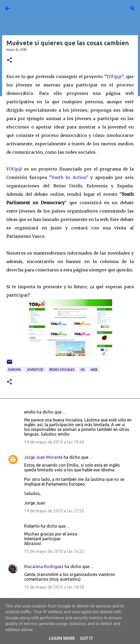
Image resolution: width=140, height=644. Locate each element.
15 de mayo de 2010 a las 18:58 (54, 587)
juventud (35, 370)
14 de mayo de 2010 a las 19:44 (54, 442)
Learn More (62, 638)
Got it (87, 638)
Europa (15, 370)
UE (83, 370)
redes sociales (62, 370)
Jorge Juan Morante (43, 457)
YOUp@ (114, 76)
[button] (9, 60)
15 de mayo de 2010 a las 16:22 (54, 551)
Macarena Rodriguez (44, 566)
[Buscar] (133, 8)
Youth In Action (69, 177)
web (94, 370)
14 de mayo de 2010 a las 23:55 (54, 511)
